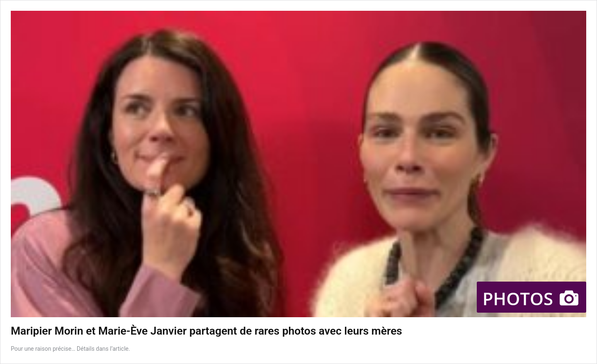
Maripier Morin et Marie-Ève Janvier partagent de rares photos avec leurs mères (206, 331)
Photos (531, 298)
